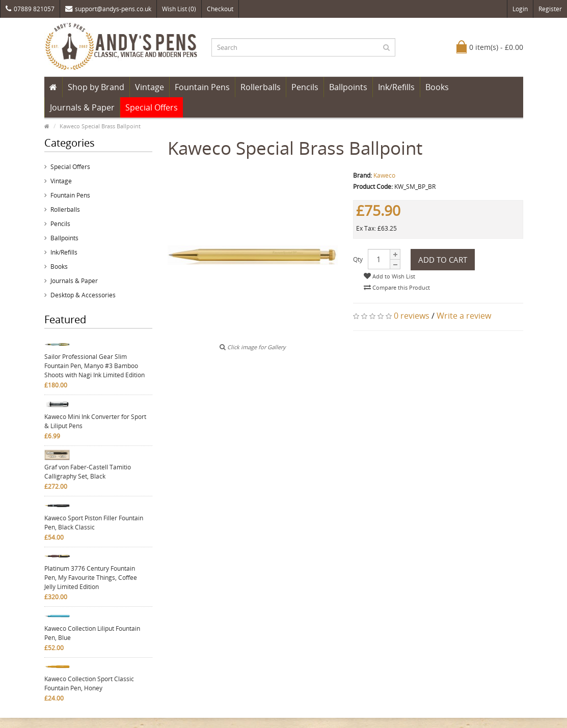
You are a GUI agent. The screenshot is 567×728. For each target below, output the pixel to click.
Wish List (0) (179, 9)
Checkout (220, 9)
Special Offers (152, 107)
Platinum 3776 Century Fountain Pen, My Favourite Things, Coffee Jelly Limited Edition (91, 578)
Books (437, 87)
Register (550, 9)
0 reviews (412, 316)
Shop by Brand (96, 87)
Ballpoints (348, 87)
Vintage (150, 87)
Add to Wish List (389, 276)
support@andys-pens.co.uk (108, 9)
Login (520, 9)
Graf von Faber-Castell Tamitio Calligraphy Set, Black (88, 472)
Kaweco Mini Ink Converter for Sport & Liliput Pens (95, 421)
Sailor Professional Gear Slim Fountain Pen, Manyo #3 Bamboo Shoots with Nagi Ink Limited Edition (94, 366)
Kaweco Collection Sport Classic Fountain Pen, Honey (89, 683)
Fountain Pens (202, 87)
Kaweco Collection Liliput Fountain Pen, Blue (92, 633)
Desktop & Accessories (83, 295)
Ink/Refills (396, 87)
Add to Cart (443, 260)
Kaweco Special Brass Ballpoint (100, 126)
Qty (358, 259)
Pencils (305, 87)
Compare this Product (397, 287)
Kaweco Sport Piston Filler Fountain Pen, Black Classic (94, 523)
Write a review (464, 316)
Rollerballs (261, 87)
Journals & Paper (82, 107)
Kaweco (384, 175)
